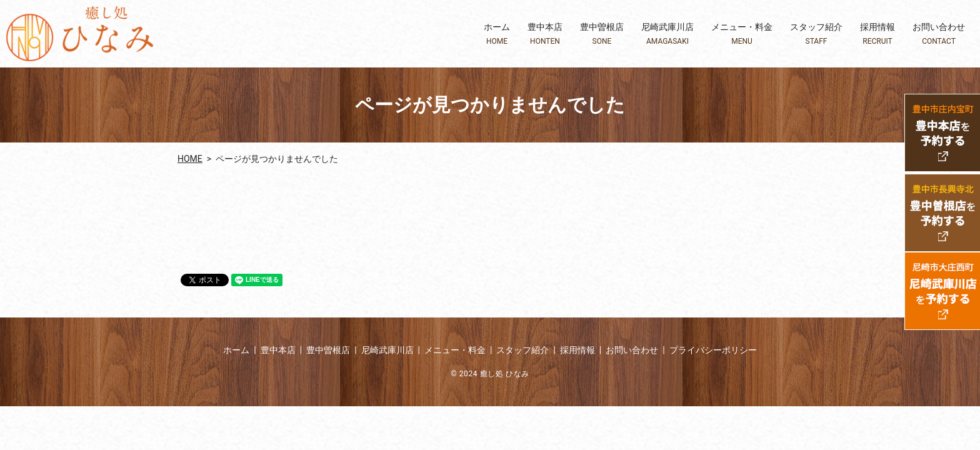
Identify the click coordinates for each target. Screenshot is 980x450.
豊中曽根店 (602, 34)
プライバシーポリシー (713, 350)
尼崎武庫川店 (667, 34)
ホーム (497, 34)
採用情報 (877, 34)
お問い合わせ (939, 34)
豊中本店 (545, 34)
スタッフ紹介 (816, 34)
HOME (190, 159)
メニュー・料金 (742, 34)
